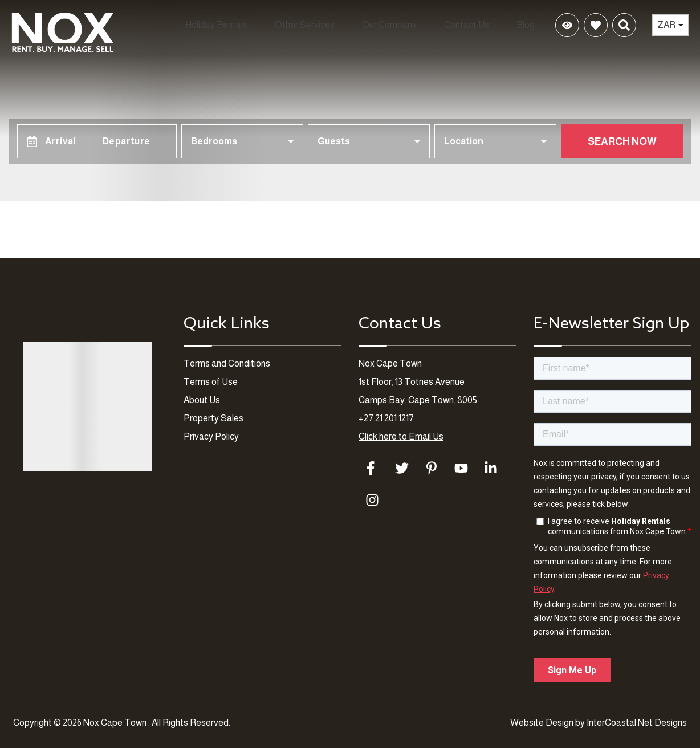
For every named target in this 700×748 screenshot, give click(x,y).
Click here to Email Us (401, 436)
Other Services (289, 25)
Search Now (622, 141)
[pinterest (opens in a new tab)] (432, 468)
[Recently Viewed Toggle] (567, 26)
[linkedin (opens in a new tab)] (491, 468)
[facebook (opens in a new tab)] (372, 468)
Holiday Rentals (189, 25)
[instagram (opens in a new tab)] (372, 500)
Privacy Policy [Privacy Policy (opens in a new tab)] (211, 436)
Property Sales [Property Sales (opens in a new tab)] (213, 418)
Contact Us (469, 25)
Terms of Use (211, 382)
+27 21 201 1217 (386, 418)
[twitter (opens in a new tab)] (402, 468)
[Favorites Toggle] (596, 26)
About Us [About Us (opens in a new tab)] (202, 400)
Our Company (383, 25)
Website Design (542, 723)
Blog (528, 25)
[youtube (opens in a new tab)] (461, 468)
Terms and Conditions (227, 363)
